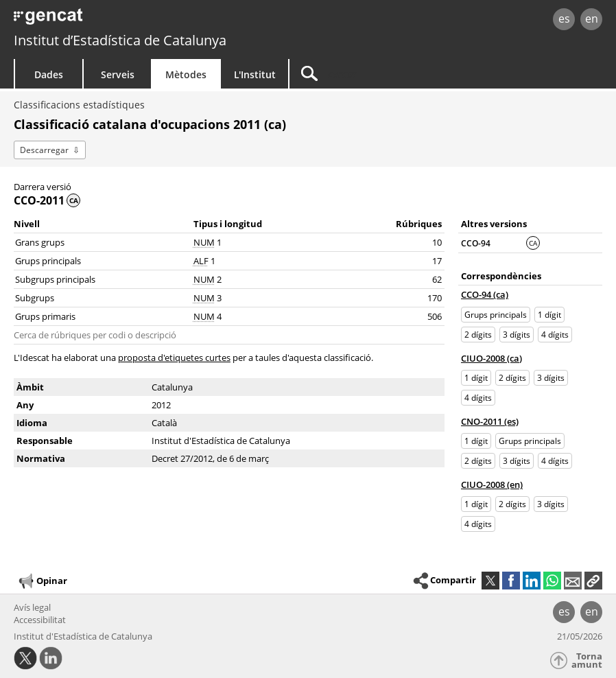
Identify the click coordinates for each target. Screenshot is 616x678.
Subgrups (35, 298)
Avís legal (32, 607)
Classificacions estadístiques (79, 105)
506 (435, 316)
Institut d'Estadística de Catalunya (83, 636)
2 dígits (478, 335)
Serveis (118, 74)
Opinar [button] (42, 581)
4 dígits (555, 335)
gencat (131, 20)
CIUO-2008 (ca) (491, 358)
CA (533, 243)
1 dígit (549, 315)
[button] (593, 581)
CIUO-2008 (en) (492, 484)
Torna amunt (587, 661)
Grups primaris (45, 316)
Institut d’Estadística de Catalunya (120, 40)
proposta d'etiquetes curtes (174, 358)
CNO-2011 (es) (490, 421)
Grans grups (40, 242)
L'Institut (255, 74)
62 (437, 279)
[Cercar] (375, 74)
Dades (49, 74)
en (592, 19)
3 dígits (517, 335)
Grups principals (48, 261)
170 (435, 298)
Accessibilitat (40, 620)
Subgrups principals (55, 279)
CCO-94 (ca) (485, 294)
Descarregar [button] (44, 150)
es (564, 19)
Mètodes (186, 74)
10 (437, 242)
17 (437, 261)
